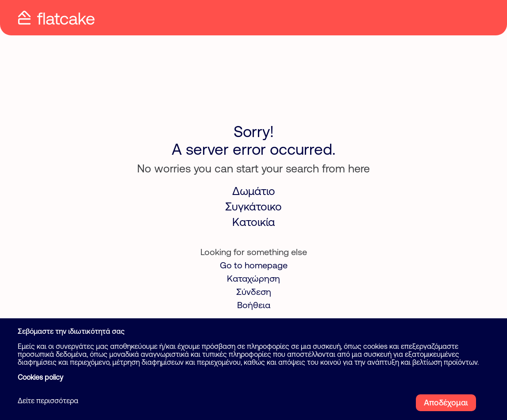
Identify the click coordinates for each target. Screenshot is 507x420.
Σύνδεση (254, 292)
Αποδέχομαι (446, 403)
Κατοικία (253, 222)
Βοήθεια (254, 305)
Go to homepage (254, 265)
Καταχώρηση (253, 278)
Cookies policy (40, 377)
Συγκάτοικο (253, 206)
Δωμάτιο (254, 191)
